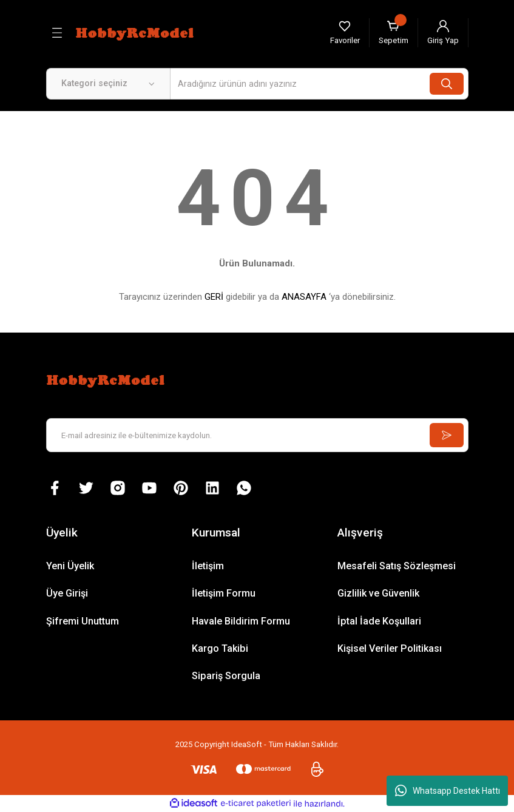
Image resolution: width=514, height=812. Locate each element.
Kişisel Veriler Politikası (390, 648)
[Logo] (137, 32)
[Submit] (447, 435)
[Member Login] (443, 33)
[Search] (319, 84)
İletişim (208, 566)
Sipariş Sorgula (226, 676)
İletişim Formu (224, 593)
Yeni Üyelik (70, 566)
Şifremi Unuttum (83, 621)
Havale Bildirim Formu (241, 621)
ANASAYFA (304, 297)
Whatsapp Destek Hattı (448, 791)
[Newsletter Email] (257, 435)
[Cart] (394, 33)
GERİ (214, 297)
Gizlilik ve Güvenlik (378, 593)
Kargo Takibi (220, 648)
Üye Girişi (67, 593)
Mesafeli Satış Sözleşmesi (397, 566)
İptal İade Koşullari (379, 621)
